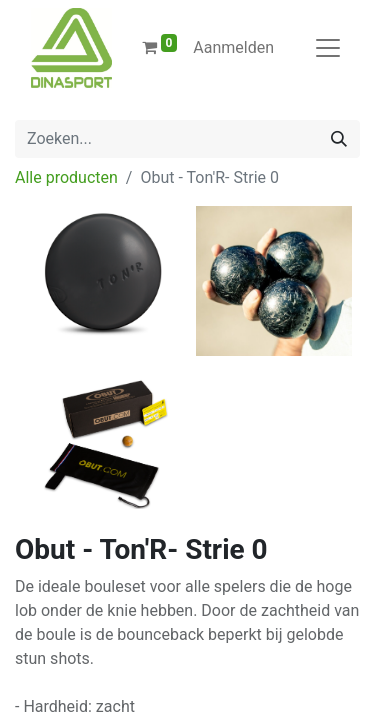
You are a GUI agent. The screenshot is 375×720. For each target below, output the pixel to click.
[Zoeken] (339, 139)
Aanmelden (233, 47)
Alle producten (66, 177)
